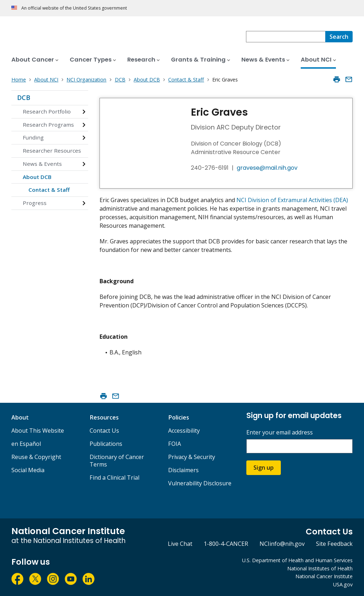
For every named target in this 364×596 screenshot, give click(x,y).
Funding (33, 137)
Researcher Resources (52, 151)
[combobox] (286, 37)
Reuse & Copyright (36, 457)
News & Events (42, 164)
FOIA (175, 444)
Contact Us (104, 431)
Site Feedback (334, 544)
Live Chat (180, 544)
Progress (35, 203)
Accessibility (184, 431)
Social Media (28, 470)
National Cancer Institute (324, 576)
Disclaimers (183, 470)
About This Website (38, 431)
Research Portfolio (47, 111)
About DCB (37, 177)
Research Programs (48, 125)
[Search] (339, 37)
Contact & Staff (49, 190)
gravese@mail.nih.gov (267, 168)
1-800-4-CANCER (226, 544)
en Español (26, 444)
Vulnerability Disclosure (200, 483)
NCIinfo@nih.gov (282, 544)
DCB (24, 97)
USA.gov (343, 584)
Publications (106, 444)
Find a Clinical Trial (114, 478)
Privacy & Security (192, 457)
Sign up (264, 468)
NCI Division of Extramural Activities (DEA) (292, 200)
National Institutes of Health (320, 568)
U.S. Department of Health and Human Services (297, 560)
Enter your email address (280, 433)
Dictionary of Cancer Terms (117, 461)
